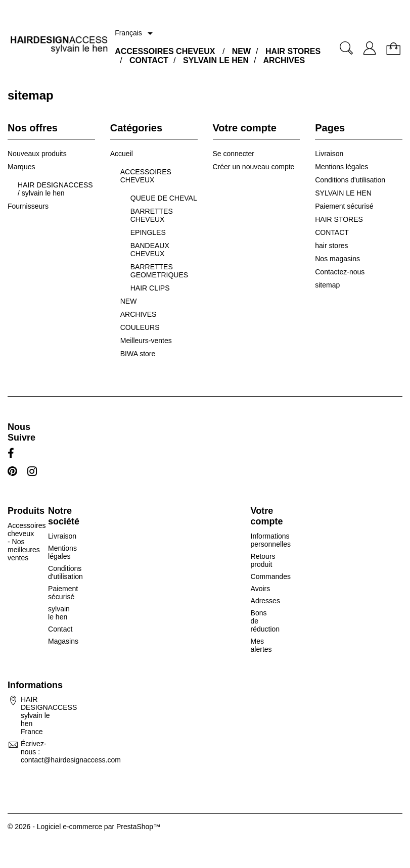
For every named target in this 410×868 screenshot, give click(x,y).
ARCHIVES (284, 60)
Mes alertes (261, 645)
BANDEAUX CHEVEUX (150, 250)
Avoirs (261, 589)
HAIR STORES (293, 51)
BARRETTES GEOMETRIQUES (159, 271)
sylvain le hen (59, 613)
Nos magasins (337, 259)
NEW (241, 51)
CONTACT (149, 60)
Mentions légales (341, 167)
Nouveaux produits (37, 154)
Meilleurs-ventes (146, 341)
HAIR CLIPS (150, 288)
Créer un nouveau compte (254, 167)
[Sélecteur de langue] (135, 33)
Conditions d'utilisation (350, 180)
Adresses (265, 601)
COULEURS (140, 327)
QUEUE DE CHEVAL (164, 198)
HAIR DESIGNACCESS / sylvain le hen (55, 189)
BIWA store (138, 354)
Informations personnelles (271, 540)
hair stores (331, 246)
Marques (21, 167)
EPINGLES (148, 232)
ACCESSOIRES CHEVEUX (165, 51)
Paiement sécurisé (344, 206)
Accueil (122, 154)
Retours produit (263, 560)
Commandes (271, 576)
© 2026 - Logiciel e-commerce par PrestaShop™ (84, 827)
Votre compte (267, 516)
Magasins (63, 641)
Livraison (329, 154)
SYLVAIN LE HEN (216, 60)
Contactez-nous (340, 272)
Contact (60, 629)
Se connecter (234, 154)
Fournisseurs (28, 206)
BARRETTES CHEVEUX (152, 215)
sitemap (327, 285)
